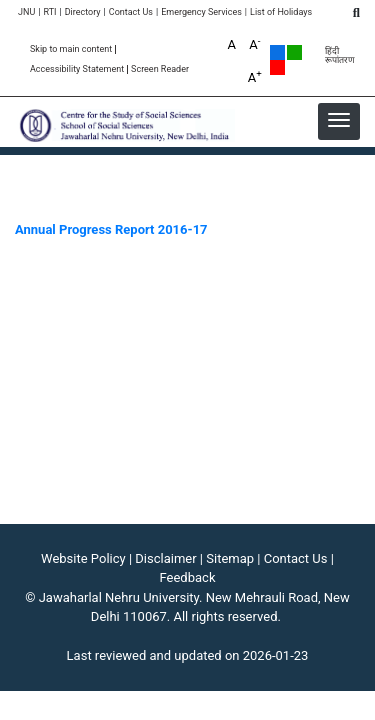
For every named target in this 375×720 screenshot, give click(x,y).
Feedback (188, 577)
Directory (83, 12)
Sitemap (230, 558)
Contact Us (131, 12)
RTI (49, 12)
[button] (339, 120)
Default (277, 52)
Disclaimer (165, 558)
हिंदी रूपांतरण (340, 56)
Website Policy (83, 558)
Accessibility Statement (77, 69)
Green (294, 52)
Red (277, 67)
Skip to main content (71, 49)
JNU (26, 12)
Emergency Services (201, 12)
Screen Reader (160, 69)
